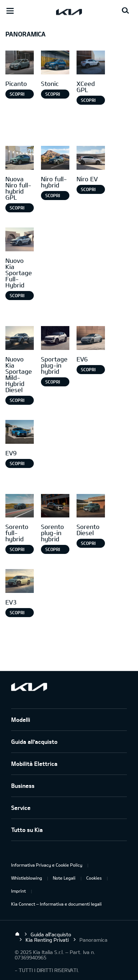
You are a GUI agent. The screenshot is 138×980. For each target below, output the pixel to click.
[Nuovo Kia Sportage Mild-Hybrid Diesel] (20, 339)
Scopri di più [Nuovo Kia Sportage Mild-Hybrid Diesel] (17, 401)
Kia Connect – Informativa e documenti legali (56, 904)
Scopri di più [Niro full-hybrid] (53, 196)
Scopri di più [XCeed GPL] (88, 101)
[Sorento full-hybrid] (20, 507)
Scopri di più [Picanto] (17, 95)
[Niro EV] (91, 159)
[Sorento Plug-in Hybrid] (55, 507)
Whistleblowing (27, 878)
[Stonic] (55, 63)
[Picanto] (20, 63)
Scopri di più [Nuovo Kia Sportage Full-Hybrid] (17, 296)
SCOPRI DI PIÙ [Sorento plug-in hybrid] (53, 550)
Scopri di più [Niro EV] (88, 190)
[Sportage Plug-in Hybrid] (55, 339)
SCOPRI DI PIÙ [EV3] (17, 613)
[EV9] (20, 433)
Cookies (94, 878)
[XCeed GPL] (91, 63)
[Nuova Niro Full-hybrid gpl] (20, 159)
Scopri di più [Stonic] (53, 95)
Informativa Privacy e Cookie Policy (47, 865)
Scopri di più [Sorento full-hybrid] (17, 550)
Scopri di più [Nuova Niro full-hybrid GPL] (17, 209)
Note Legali (64, 878)
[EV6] (91, 339)
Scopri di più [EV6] (88, 370)
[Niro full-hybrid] (55, 159)
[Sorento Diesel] (91, 507)
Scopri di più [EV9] (17, 464)
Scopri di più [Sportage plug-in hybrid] (53, 383)
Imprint (19, 891)
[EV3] (20, 582)
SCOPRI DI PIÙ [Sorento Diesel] (88, 544)
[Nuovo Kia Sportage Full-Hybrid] (20, 240)
